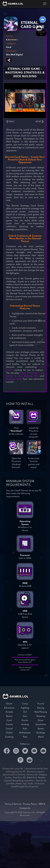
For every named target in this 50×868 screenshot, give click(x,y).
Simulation (41, 724)
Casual (9, 729)
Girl (25, 712)
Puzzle (41, 704)
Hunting (25, 724)
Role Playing (41, 712)
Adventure (9, 708)
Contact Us (25, 808)
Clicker (9, 733)
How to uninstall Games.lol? (25, 669)
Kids (25, 729)
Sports (41, 729)
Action (9, 704)
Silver (41, 720)
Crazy (25, 704)
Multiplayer (25, 733)
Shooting (41, 716)
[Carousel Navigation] (25, 122)
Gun (25, 716)
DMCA (42, 804)
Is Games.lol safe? (25, 655)
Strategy (41, 733)
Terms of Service (13, 804)
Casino (9, 724)
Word (41, 737)
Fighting (25, 708)
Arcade (9, 712)
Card (9, 720)
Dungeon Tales (14, 379)
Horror (25, 720)
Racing (41, 708)
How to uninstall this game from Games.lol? (25, 661)
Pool (25, 737)
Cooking (9, 737)
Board (9, 716)
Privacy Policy (30, 804)
